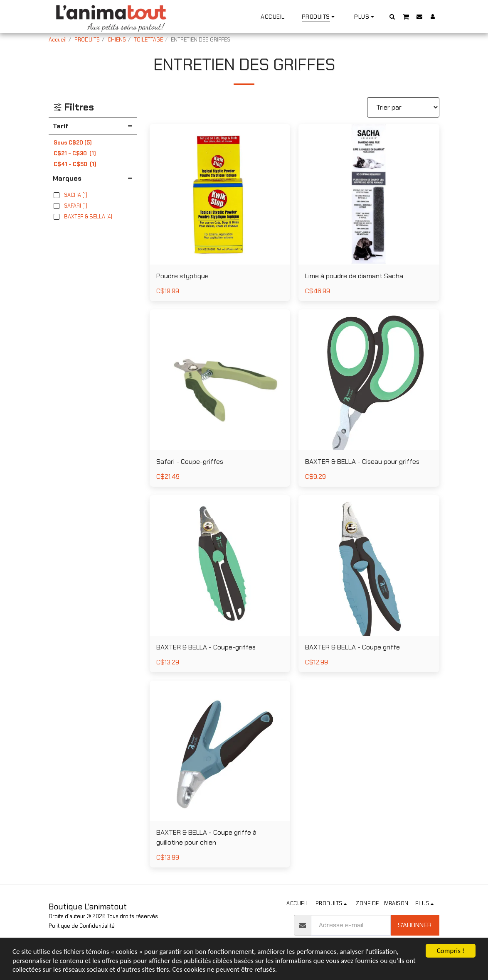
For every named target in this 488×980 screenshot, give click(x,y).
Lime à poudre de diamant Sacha (354, 276)
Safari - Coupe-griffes (190, 462)
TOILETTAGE (148, 40)
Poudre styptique (182, 276)
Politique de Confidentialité (82, 926)
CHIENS (117, 40)
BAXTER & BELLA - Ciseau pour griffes (362, 462)
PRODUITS (87, 40)
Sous (73, 143)
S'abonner (415, 925)
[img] (220, 194)
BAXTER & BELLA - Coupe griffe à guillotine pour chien (206, 837)
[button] (392, 16)
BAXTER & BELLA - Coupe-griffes (206, 647)
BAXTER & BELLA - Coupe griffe (352, 647)
